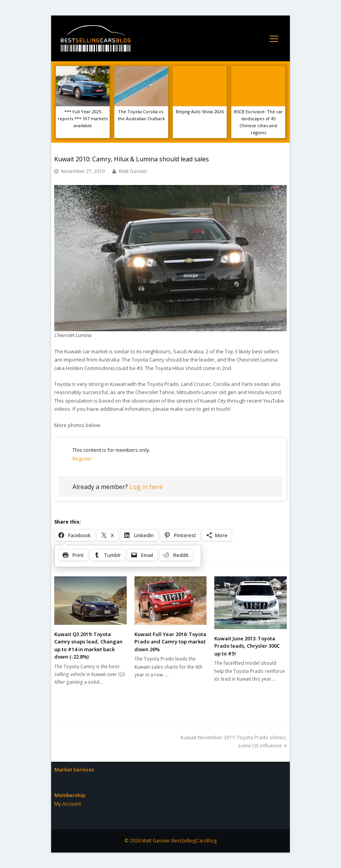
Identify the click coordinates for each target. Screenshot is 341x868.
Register (82, 458)
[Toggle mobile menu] (274, 38)
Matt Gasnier (133, 171)
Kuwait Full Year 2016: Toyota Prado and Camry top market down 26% (170, 642)
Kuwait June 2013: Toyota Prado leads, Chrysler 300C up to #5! (247, 646)
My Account (68, 804)
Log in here (146, 487)
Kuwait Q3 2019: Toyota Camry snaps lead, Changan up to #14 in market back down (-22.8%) (88, 646)
